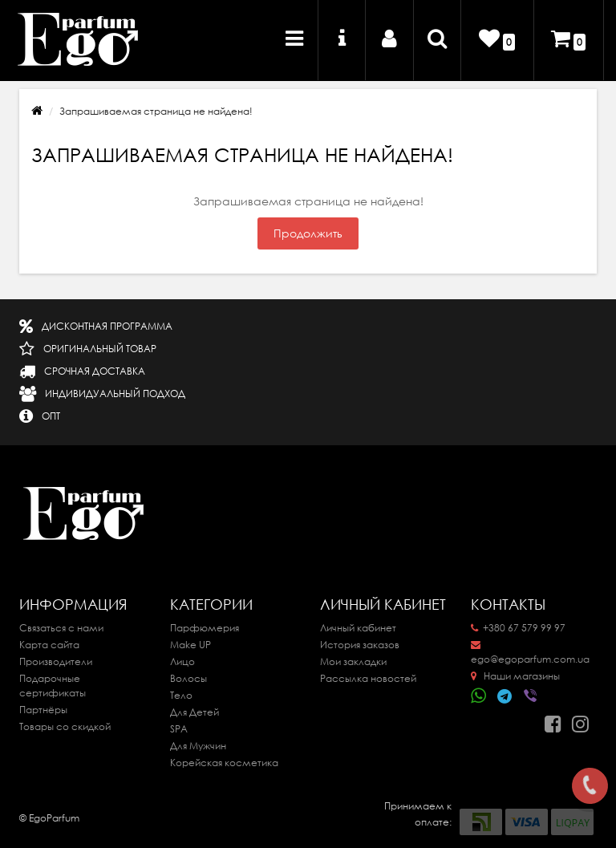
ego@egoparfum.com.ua (530, 653)
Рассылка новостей (368, 678)
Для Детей (195, 712)
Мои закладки (353, 661)
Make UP (190, 645)
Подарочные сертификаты (53, 686)
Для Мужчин (198, 746)
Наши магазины (515, 676)
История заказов (360, 645)
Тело (181, 695)
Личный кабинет (358, 628)
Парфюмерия (205, 628)
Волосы (188, 678)
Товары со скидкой (65, 726)
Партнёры (43, 710)
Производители (56, 661)
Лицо (182, 661)
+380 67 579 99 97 (518, 628)
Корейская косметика (224, 763)
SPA (179, 729)
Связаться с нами (61, 628)
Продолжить (308, 233)
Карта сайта (49, 645)
